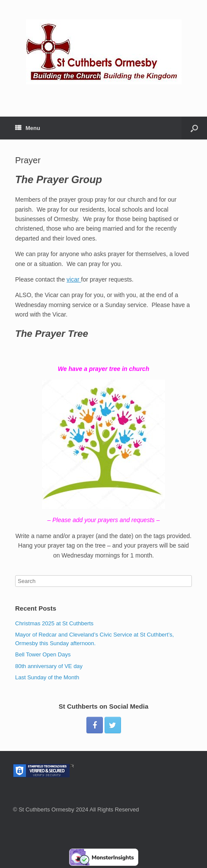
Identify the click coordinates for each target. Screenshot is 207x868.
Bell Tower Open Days (43, 654)
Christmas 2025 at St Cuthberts (54, 623)
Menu (28, 128)
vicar (74, 279)
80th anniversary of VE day (49, 666)
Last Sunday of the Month (47, 677)
